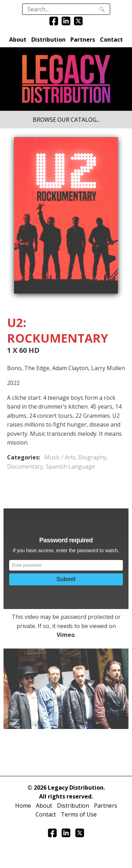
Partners (83, 40)
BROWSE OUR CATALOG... (66, 120)
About (18, 40)
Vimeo (66, 635)
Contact (111, 40)
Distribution (48, 40)
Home (23, 806)
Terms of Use (79, 814)
